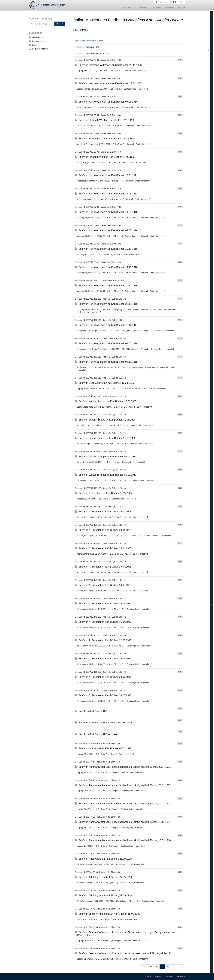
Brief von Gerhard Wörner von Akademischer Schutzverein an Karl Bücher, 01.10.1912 (124, 953)
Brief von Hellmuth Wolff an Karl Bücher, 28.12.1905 (105, 139)
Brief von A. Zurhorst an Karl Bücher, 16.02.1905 (103, 512)
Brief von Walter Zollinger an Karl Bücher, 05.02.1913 (106, 457)
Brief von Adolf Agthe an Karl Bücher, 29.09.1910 (103, 895)
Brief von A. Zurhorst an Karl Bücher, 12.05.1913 (103, 640)
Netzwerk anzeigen (39, 49)
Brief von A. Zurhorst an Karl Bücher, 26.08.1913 (103, 659)
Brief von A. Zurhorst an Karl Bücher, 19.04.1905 (103, 567)
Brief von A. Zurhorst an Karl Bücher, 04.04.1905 (103, 548)
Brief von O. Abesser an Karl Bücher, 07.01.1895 (103, 748)
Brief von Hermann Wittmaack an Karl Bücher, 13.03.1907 (108, 83)
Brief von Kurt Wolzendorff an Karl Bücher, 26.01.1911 (106, 175)
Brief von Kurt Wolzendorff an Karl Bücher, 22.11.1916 (106, 304)
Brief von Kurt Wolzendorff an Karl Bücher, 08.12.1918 (106, 362)
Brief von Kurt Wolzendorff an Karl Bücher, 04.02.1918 (106, 343)
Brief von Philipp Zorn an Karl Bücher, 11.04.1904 (104, 493)
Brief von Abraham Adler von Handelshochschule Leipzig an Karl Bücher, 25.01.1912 (123, 785)
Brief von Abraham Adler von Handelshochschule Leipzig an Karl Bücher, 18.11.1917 (123, 822)
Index (33, 45)
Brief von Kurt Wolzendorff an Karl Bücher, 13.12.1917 (106, 325)
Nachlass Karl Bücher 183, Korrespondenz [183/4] (104, 723)
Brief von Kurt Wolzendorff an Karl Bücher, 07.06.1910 (106, 102)
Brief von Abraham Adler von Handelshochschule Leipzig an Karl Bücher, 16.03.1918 (123, 840)
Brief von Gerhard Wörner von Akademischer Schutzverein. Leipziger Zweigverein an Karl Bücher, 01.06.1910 (125, 934)
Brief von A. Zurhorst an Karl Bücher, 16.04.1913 (103, 622)
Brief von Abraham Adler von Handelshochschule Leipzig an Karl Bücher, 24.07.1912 (123, 804)
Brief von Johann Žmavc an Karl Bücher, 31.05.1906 (105, 420)
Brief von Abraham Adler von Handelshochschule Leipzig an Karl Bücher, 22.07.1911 (123, 767)
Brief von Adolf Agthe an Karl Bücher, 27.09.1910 (103, 877)
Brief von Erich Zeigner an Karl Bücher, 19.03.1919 (104, 383)
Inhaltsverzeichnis (38, 41)
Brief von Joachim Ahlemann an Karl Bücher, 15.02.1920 (107, 914)
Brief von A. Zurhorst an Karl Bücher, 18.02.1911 (103, 604)
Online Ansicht (37, 37)
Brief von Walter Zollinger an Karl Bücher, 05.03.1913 (106, 475)
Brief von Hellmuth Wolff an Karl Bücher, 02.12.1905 (105, 120)
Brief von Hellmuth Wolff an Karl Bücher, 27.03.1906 (105, 157)
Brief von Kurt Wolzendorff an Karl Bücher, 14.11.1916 (106, 267)
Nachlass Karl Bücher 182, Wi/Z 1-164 (92, 54)
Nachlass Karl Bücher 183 (91, 711)
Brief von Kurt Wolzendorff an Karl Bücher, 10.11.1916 (106, 249)
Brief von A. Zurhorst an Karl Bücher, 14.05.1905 (103, 585)
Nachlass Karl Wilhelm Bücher (89, 41)
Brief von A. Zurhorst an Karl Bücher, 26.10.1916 (103, 695)
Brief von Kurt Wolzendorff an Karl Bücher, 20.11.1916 (106, 286)
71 (162, 967)
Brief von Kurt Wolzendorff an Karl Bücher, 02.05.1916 (106, 230)
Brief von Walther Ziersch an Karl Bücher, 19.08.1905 (106, 401)
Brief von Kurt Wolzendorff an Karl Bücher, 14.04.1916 (106, 212)
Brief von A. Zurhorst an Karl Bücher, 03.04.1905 (103, 530)
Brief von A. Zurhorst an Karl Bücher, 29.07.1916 (103, 677)
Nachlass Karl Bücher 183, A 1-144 (96, 734)
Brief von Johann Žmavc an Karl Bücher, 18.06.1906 (105, 438)
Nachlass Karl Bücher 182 (87, 47)
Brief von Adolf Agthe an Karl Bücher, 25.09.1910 (103, 859)
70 (157, 967)
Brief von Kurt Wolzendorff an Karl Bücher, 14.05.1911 (106, 194)
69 (151, 967)
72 (168, 967)
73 (173, 967)
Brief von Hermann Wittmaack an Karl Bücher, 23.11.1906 (108, 65)
